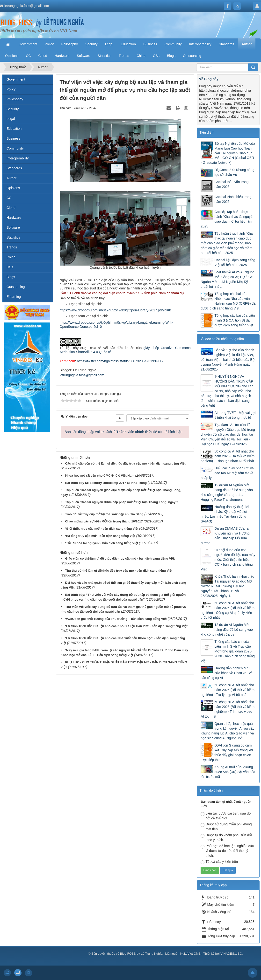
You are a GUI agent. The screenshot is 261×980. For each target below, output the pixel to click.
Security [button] (91, 44)
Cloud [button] (43, 56)
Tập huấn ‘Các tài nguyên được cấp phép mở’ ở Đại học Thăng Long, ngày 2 (122, 502)
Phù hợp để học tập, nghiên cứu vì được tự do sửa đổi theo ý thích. (227, 851)
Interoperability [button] (200, 44)
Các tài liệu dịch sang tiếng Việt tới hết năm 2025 (235, 262)
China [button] (141, 56)
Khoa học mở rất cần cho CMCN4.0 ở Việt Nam (100, 476)
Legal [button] (109, 44)
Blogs (11, 277)
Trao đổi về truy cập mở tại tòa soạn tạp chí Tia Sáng (104, 514)
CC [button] (28, 56)
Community (15, 148)
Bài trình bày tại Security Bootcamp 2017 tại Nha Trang (106, 483)
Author (11, 178)
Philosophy (15, 99)
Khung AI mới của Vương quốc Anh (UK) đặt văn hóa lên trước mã (228, 772)
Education (14, 129)
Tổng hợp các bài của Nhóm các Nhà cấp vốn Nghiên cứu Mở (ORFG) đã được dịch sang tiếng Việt (228, 301)
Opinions (13, 188)
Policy (11, 89)
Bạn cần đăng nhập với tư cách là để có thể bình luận (124, 432)
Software (13, 227)
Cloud (11, 208)
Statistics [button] (104, 56)
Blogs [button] (171, 56)
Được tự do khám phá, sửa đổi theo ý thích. (226, 837)
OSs (10, 267)
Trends (12, 247)
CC (9, 198)
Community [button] (173, 44)
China (11, 257)
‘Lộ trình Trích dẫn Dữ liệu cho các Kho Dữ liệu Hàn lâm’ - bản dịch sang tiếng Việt (126, 626)
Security (13, 109)
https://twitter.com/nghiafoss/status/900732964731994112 (120, 361)
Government (16, 79)
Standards (14, 168)
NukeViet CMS (190, 954)
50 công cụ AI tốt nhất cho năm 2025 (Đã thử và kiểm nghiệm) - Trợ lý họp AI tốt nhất (228, 690)
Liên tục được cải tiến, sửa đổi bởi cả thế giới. (226, 816)
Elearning (14, 297)
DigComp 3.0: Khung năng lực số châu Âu (234, 172)
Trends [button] (124, 56)
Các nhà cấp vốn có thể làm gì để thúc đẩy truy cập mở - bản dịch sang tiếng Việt (125, 463)
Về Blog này (209, 79)
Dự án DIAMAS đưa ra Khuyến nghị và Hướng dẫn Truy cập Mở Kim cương (225, 536)
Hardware (14, 218)
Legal (11, 119)
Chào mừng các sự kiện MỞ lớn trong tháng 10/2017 (104, 521)
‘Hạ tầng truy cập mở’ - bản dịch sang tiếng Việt (100, 536)
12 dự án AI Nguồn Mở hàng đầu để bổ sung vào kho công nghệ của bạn (227, 630)
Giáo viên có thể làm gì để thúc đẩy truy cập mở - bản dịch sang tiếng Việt (120, 559)
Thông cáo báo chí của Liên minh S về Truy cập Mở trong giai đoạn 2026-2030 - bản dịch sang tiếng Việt (228, 651)
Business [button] (150, 44)
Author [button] (247, 44)
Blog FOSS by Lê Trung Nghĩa (141, 954)
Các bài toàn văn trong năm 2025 (231, 184)
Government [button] (28, 44)
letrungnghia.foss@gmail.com (27, 6)
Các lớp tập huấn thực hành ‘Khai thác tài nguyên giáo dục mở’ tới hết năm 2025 (227, 219)
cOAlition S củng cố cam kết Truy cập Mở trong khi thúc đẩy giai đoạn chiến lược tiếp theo (227, 753)
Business (13, 138)
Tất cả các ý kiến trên (219, 862)
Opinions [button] (12, 56)
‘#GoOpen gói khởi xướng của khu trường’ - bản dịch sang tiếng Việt (116, 619)
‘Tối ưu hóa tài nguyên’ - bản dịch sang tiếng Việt (101, 543)
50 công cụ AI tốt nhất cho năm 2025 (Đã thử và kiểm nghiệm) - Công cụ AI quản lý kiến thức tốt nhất (228, 610)
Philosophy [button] (69, 44)
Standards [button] (226, 44)
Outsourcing (16, 287)
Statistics (13, 237)
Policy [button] (49, 44)
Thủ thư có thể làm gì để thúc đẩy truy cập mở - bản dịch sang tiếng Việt (119, 571)
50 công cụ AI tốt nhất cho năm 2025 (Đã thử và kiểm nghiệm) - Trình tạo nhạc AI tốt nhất (228, 456)
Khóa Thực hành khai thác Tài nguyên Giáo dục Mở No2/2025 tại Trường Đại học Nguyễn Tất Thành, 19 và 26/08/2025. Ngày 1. (227, 586)
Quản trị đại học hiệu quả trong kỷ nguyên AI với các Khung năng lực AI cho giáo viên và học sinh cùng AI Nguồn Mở (227, 731)
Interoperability (18, 158)
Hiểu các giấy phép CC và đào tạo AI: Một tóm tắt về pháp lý (227, 473)
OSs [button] (156, 56)
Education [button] (128, 44)
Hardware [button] (62, 56)
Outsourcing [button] (192, 56)
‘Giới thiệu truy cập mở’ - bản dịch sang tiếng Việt (102, 529)
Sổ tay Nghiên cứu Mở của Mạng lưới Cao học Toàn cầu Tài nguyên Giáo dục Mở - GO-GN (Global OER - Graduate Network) (228, 153)
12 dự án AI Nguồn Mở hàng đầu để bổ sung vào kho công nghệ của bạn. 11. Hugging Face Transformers (227, 492)
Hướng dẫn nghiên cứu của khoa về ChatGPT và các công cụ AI (227, 673)
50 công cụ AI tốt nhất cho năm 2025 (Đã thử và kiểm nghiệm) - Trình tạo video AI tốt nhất (228, 709)
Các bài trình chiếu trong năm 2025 (233, 199)
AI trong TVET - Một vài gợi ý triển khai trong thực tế (235, 415)
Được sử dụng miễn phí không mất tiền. (226, 827)
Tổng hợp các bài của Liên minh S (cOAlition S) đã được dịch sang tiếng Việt (235, 320)
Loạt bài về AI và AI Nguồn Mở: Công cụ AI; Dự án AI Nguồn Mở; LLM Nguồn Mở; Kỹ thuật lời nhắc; (228, 279)
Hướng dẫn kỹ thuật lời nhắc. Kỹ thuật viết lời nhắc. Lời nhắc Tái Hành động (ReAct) (225, 514)
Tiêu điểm (207, 132)
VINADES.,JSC (231, 954)
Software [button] (83, 56)
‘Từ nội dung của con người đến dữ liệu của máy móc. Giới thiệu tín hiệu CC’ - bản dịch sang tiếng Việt (228, 560)
